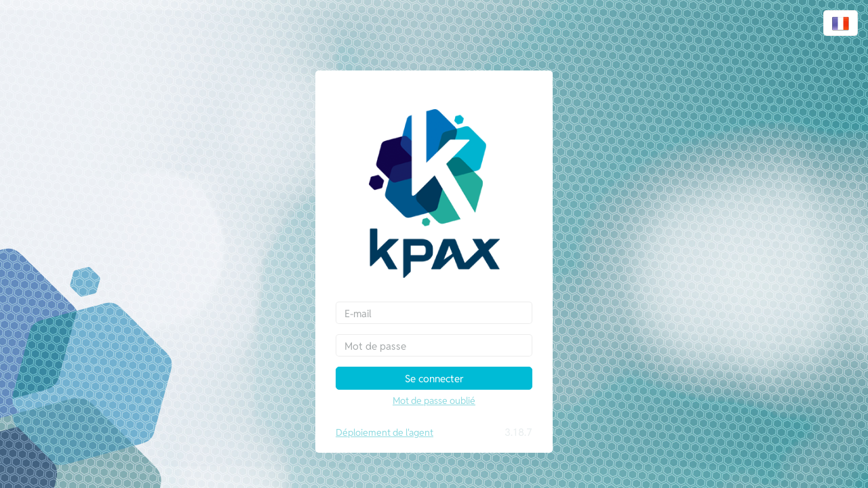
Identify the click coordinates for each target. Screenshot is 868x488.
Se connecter (434, 379)
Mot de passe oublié (434, 401)
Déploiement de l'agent (384, 432)
